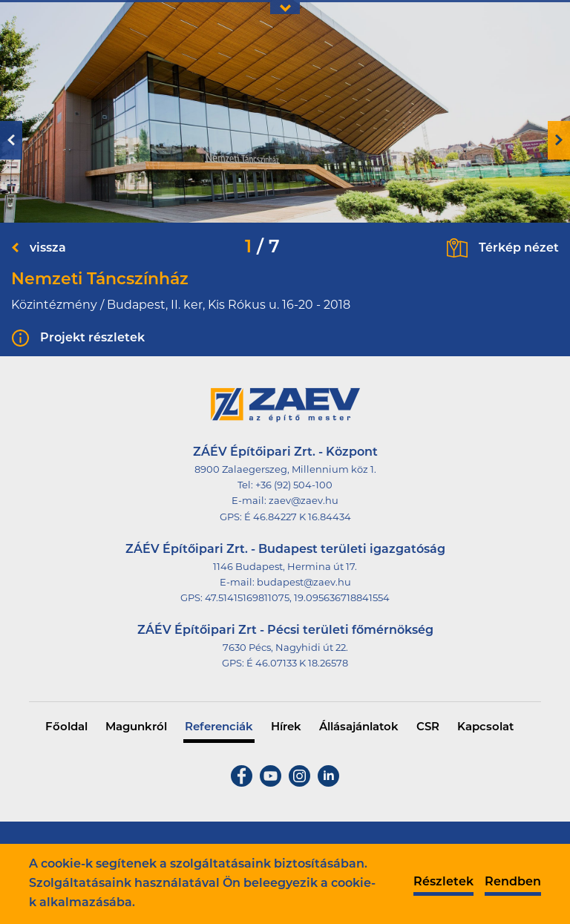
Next (559, 140)
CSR (428, 728)
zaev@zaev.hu (304, 501)
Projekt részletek (92, 338)
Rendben (513, 882)
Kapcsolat (485, 728)
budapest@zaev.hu (304, 583)
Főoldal (66, 728)
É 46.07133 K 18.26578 (297, 664)
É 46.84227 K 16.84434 (298, 518)
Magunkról (136, 728)
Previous (11, 140)
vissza (48, 249)
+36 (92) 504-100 (294, 486)
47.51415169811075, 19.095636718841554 (297, 599)
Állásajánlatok (359, 728)
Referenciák (219, 728)
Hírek (286, 728)
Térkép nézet (519, 249)
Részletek (443, 882)
